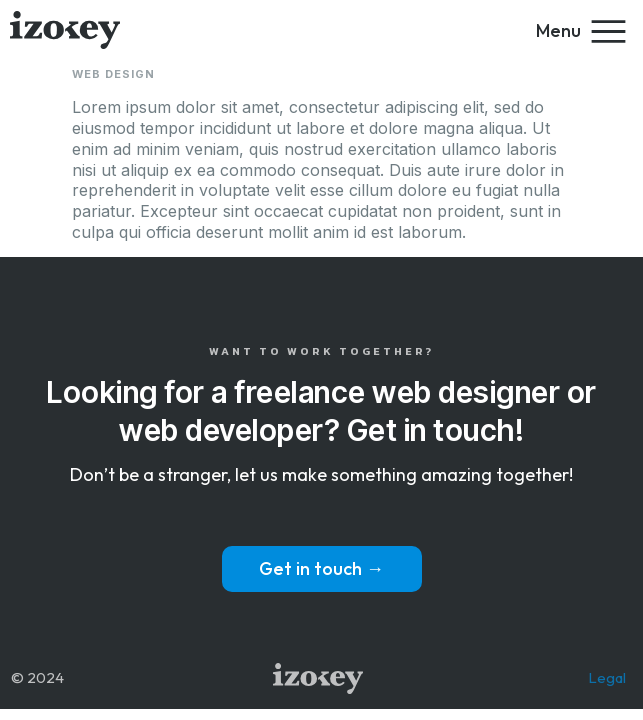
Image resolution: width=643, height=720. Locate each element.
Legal (607, 677)
